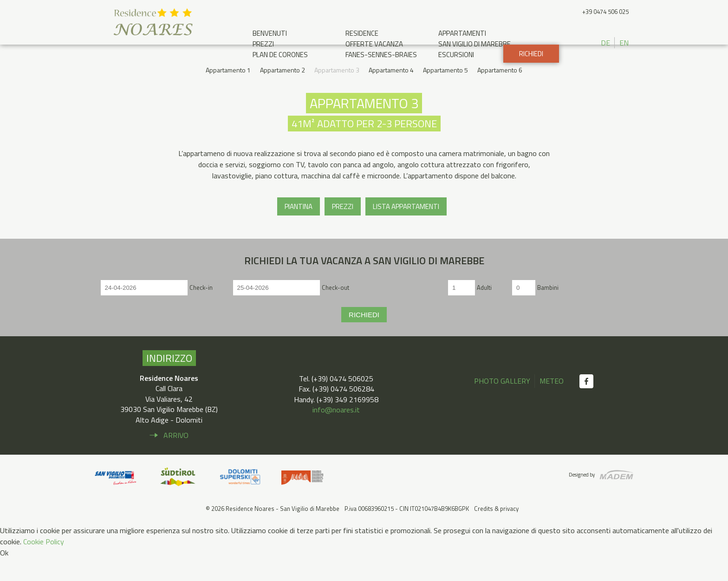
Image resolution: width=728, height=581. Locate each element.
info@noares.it (336, 432)
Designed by (582, 497)
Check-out (335, 310)
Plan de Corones (280, 55)
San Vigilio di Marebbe (474, 44)
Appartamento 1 (228, 93)
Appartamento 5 (445, 93)
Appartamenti (462, 33)
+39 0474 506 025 (605, 12)
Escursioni (456, 55)
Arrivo (176, 458)
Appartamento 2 (283, 93)
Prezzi (263, 44)
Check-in (201, 310)
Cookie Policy (44, 564)
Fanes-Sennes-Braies (381, 55)
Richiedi (531, 77)
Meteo (552, 404)
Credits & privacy (496, 531)
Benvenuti (270, 33)
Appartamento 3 (337, 93)
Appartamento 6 (500, 93)
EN (624, 43)
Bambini (548, 310)
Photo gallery (502, 404)
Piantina (299, 229)
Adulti (484, 310)
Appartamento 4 (391, 93)
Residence (362, 33)
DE (605, 43)
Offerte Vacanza (374, 44)
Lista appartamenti (406, 229)
